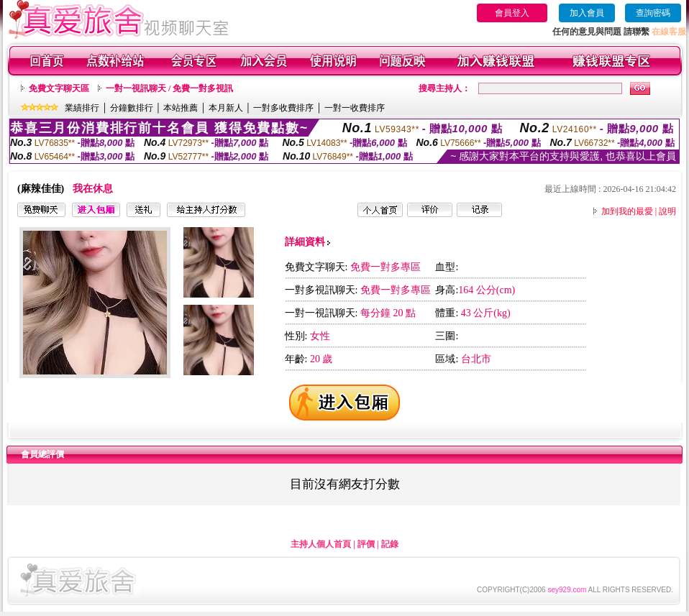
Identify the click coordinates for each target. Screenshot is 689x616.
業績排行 (82, 108)
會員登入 (512, 13)
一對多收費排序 (283, 108)
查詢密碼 (653, 13)
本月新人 (226, 108)
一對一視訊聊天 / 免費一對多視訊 (169, 88)
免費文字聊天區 (59, 88)
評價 (366, 544)
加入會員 (587, 13)
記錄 (390, 544)
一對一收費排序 (355, 108)
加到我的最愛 (627, 211)
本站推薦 (181, 108)
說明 (667, 211)
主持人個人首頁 (321, 544)
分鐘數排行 (132, 108)
